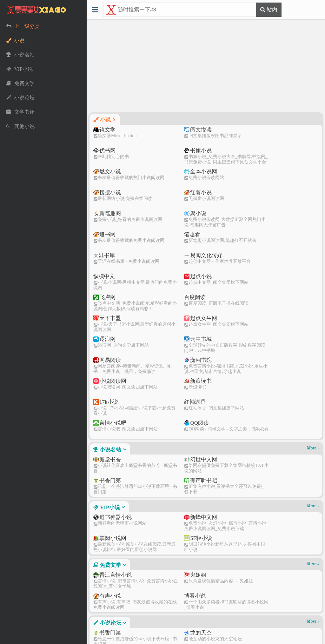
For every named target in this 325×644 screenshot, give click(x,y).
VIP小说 (109, 361)
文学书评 (110, 513)
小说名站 (110, 303)
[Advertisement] (206, 66)
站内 (271, 10)
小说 (105, 120)
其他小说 (110, 571)
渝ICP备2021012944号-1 (224, 632)
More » (313, 301)
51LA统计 (206, 639)
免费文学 (110, 418)
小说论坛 (110, 476)
